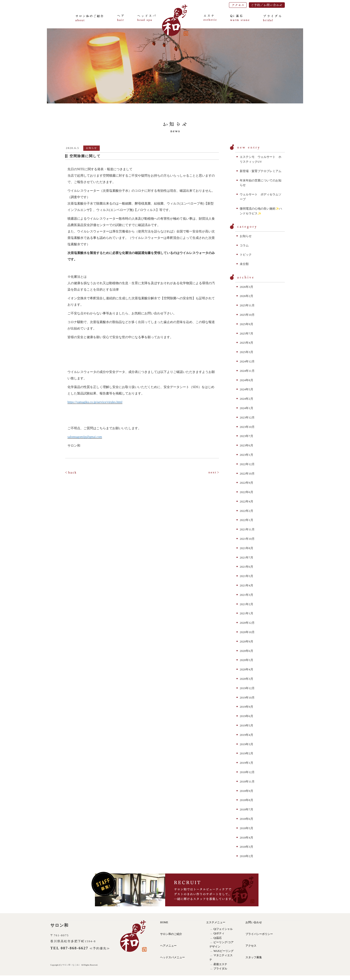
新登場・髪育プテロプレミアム (261, 171)
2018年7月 (246, 809)
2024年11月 (247, 371)
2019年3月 (246, 744)
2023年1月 (246, 455)
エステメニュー (216, 922)
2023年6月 (246, 445)
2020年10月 (247, 632)
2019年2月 (246, 753)
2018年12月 (247, 772)
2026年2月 (246, 296)
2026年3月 (246, 287)
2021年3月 (246, 595)
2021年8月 (246, 548)
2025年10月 (247, 315)
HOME (164, 922)
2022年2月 (246, 511)
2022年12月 (247, 464)
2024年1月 (246, 408)
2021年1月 (246, 613)
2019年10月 (247, 698)
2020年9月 (246, 641)
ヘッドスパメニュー (172, 957)
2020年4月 (246, 669)
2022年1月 (246, 520)
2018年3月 (246, 847)
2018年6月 (246, 819)
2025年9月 (246, 324)
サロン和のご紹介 (171, 934)
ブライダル (220, 969)
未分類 (244, 264)
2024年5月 (246, 389)
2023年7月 (246, 436)
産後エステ (220, 964)
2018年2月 (246, 856)
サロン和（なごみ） (72, 965)
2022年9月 (246, 483)
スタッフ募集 (254, 957)
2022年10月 (247, 474)
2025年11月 (247, 305)
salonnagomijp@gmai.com (85, 437)
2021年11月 (247, 529)
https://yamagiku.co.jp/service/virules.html (95, 402)
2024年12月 (247, 361)
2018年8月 (246, 800)
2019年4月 (246, 735)
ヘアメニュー (168, 946)
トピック (246, 255)
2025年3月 (246, 352)
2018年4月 (246, 838)
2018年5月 (246, 828)
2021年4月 (246, 585)
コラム (244, 245)
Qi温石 (218, 938)
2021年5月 (246, 576)
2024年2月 (246, 399)
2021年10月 (247, 539)
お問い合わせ (254, 922)
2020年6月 (246, 651)
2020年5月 (246, 660)
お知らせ (246, 236)
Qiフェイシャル (223, 929)
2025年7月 (246, 333)
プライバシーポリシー (259, 934)
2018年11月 (247, 782)
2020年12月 (247, 623)
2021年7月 (246, 557)
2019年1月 (246, 763)
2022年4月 (246, 501)
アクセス (251, 946)
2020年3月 (246, 679)
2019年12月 (247, 688)
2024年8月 (246, 380)
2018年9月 (246, 791)
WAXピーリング (223, 951)
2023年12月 (247, 417)
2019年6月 (246, 716)
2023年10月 (247, 427)
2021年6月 (246, 567)
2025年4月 (246, 343)
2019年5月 (246, 725)
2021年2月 (246, 604)
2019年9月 (246, 707)
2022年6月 (246, 492)
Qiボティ (219, 933)
